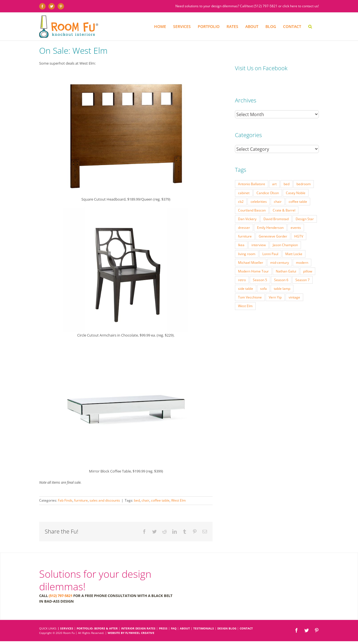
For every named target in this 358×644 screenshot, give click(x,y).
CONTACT (246, 628)
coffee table (160, 500)
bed (137, 500)
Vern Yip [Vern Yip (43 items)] (275, 286)
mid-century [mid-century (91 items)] (280, 251)
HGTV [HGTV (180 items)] (299, 225)
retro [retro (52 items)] (242, 269)
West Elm (178, 500)
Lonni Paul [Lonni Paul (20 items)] (270, 243)
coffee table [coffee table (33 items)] (298, 190)
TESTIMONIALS (204, 628)
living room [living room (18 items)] (247, 243)
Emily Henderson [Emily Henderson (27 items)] (270, 216)
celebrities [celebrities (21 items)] (259, 190)
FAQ (174, 628)
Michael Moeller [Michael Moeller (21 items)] (251, 251)
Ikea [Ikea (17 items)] (241, 234)
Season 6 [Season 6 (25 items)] (281, 269)
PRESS (163, 628)
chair (145, 500)
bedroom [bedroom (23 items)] (304, 173)
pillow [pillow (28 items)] (308, 260)
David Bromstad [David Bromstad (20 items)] (276, 208)
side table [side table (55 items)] (246, 277)
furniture (81, 500)
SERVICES (67, 628)
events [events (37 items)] (296, 216)
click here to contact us (300, 6)
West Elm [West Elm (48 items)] (245, 295)
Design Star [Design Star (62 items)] (305, 208)
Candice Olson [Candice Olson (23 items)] (268, 182)
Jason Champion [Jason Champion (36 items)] (285, 234)
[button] (310, 27)
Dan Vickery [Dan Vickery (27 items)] (247, 208)
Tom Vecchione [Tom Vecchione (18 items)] (250, 286)
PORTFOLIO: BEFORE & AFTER (97, 628)
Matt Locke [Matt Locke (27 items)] (294, 243)
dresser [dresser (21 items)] (244, 216)
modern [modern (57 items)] (302, 251)
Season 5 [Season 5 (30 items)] (260, 269)
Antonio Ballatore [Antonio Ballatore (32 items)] (252, 173)
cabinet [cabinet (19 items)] (244, 182)
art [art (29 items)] (274, 173)
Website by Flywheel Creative (131, 633)
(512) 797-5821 (266, 6)
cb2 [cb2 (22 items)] (241, 190)
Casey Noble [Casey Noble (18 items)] (296, 182)
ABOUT (185, 628)
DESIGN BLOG (227, 628)
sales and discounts (105, 500)
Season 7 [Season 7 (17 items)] (302, 269)
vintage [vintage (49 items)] (294, 286)
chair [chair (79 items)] (278, 190)
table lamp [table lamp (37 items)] (282, 277)
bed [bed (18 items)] (287, 173)
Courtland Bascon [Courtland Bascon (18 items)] (252, 199)
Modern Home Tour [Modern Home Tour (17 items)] (253, 260)
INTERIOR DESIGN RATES (138, 628)
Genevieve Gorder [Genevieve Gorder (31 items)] (273, 225)
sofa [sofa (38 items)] (263, 277)
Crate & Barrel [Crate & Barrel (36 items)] (284, 199)
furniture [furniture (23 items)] (245, 225)
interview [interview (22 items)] (259, 234)
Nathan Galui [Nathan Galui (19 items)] (286, 260)
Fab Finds (65, 500)
